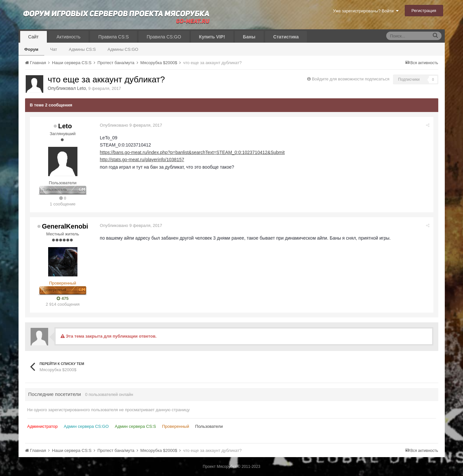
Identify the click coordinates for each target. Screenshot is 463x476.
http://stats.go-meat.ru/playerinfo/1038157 (142, 160)
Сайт (34, 37)
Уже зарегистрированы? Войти (366, 11)
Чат (54, 49)
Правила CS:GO (164, 37)
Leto (82, 88)
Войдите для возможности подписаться (350, 79)
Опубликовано (131, 125)
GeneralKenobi (65, 226)
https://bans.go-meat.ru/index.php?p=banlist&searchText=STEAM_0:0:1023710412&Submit (193, 152)
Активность (69, 37)
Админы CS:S (82, 49)
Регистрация (424, 11)
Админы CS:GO (123, 49)
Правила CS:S (113, 37)
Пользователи (209, 426)
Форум (31, 49)
